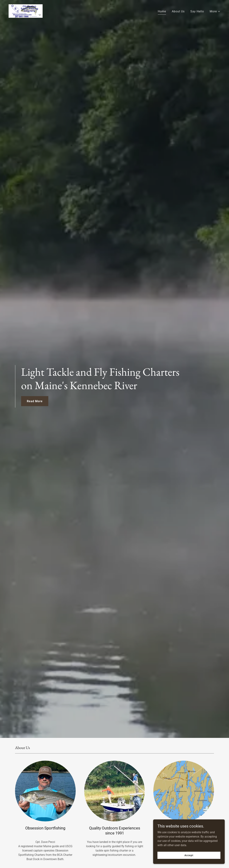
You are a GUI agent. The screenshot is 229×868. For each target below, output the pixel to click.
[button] (215, 11)
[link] (26, 11)
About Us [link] (178, 11)
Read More (35, 401)
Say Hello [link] (197, 11)
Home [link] (162, 11)
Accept (189, 855)
